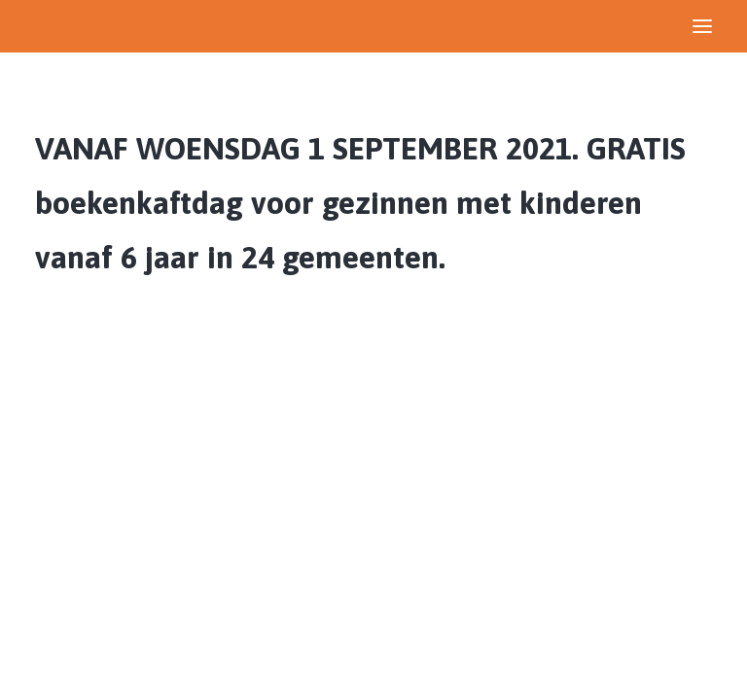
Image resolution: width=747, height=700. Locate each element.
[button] (702, 26)
